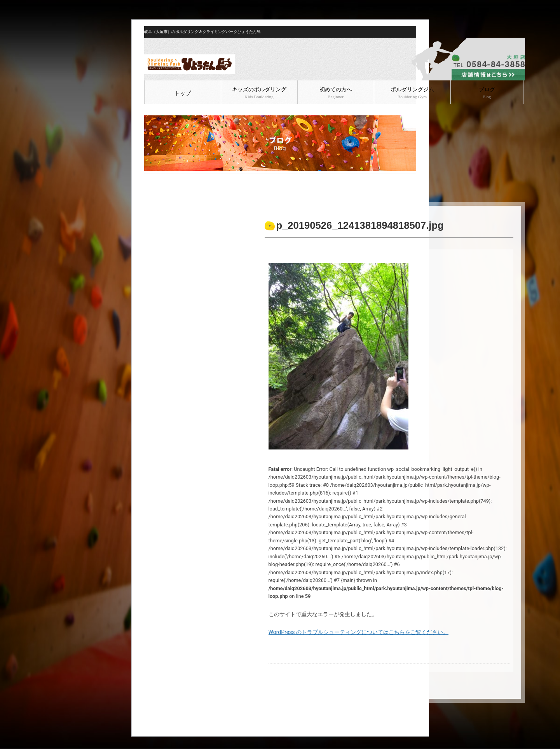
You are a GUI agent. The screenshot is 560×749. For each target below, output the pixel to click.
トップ (183, 93)
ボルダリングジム (412, 93)
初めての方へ (336, 93)
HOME (151, 180)
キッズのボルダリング (259, 93)
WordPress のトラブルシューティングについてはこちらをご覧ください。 (359, 632)
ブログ (487, 93)
